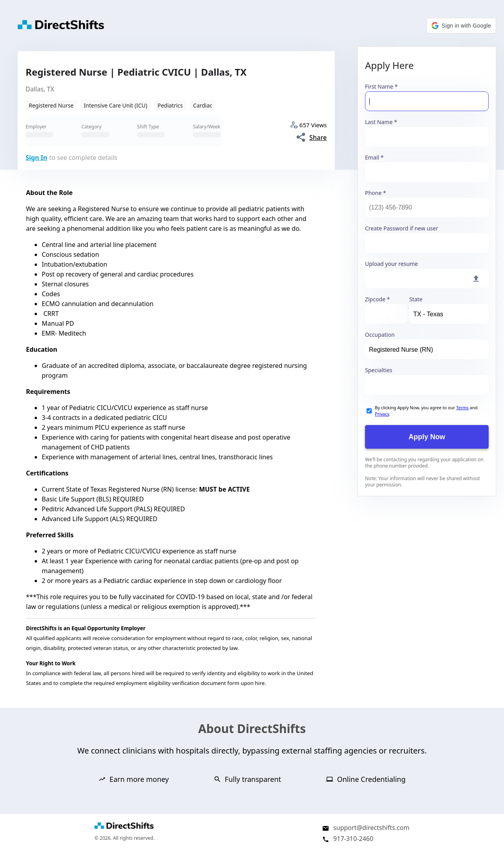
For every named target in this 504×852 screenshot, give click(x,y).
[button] (461, 26)
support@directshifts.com (371, 828)
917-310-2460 (353, 839)
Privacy (382, 414)
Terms (462, 407)
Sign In (36, 158)
